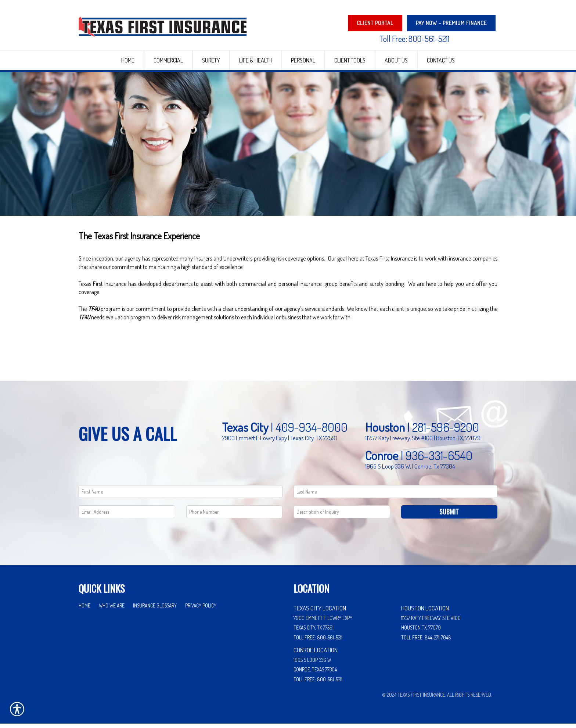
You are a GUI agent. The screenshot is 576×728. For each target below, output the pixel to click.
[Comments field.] (342, 516)
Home (84, 609)
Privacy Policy (201, 609)
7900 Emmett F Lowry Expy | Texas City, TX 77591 (279, 442)
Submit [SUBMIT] (449, 516)
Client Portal (375, 23)
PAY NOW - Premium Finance (451, 23)
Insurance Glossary (155, 609)
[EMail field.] (127, 516)
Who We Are (112, 609)
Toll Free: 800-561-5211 (415, 39)
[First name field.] (181, 496)
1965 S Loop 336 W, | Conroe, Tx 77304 (410, 470)
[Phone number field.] (235, 516)
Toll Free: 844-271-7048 (426, 642)
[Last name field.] (395, 496)
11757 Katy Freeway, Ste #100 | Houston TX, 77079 (423, 442)
